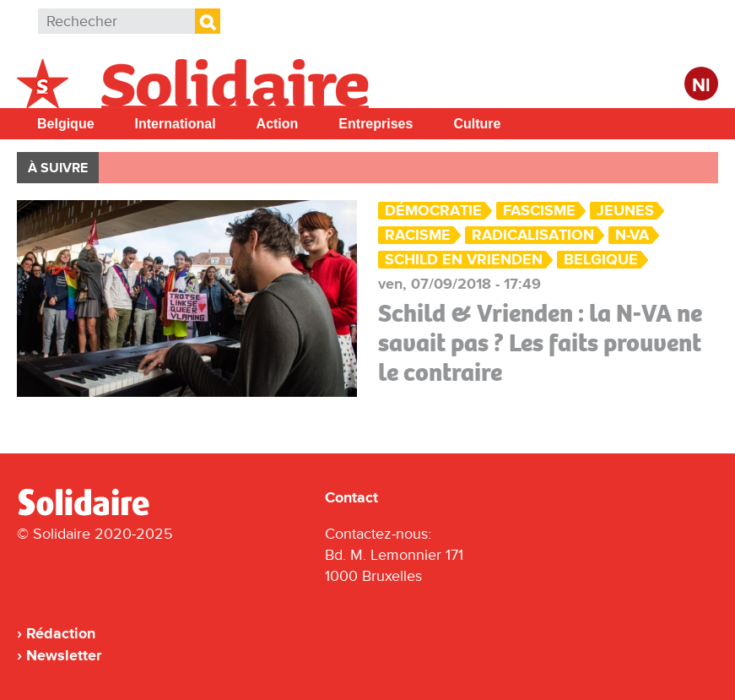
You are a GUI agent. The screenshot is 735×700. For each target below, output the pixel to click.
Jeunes (625, 211)
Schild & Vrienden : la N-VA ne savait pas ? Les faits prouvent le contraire (540, 343)
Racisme (418, 235)
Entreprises (376, 124)
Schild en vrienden (464, 260)
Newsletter (64, 655)
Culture (477, 124)
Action (278, 124)
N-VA (632, 235)
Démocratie (433, 211)
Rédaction (61, 633)
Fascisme (539, 211)
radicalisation (533, 235)
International (176, 124)
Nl (701, 86)
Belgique (66, 124)
